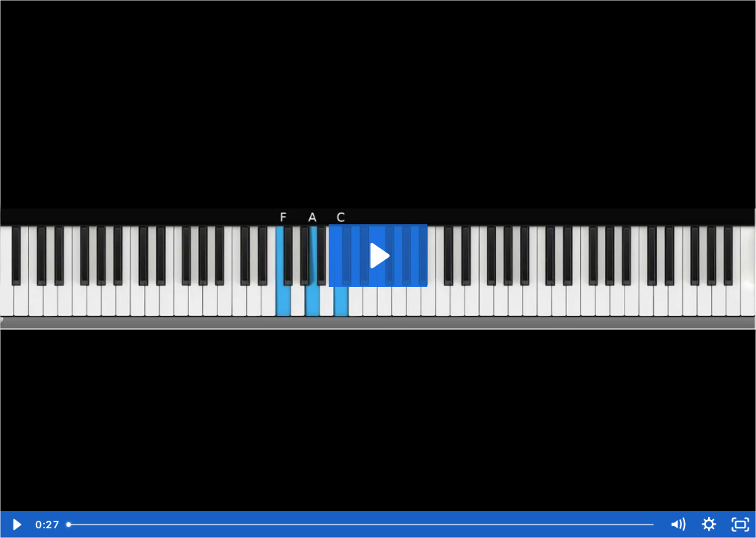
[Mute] (678, 525)
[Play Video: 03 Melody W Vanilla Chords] (378, 256)
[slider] (361, 525)
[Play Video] (16, 525)
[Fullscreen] (740, 525)
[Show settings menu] (709, 525)
